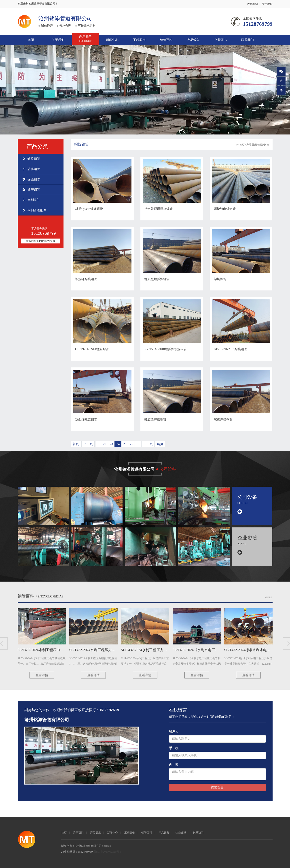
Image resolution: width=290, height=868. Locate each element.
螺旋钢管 (34, 159)
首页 (31, 40)
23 (111, 444)
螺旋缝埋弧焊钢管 (157, 279)
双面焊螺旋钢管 (86, 419)
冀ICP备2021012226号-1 (107, 852)
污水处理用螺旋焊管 (159, 209)
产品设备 (193, 40)
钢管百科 (166, 40)
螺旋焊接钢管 (223, 419)
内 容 (174, 765)
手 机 (174, 748)
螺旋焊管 (220, 279)
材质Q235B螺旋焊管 (89, 209)
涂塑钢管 (34, 190)
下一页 (148, 444)
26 (131, 444)
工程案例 (139, 40)
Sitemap (107, 846)
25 (125, 444)
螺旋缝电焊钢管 (225, 209)
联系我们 (248, 40)
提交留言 (217, 787)
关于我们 (58, 40)
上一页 (88, 444)
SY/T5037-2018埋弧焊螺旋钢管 (166, 349)
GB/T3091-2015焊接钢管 (230, 349)
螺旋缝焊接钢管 (86, 279)
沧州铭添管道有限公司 (65, 18)
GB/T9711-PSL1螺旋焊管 (92, 349)
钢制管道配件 (37, 210)
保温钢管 (34, 179)
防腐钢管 (34, 169)
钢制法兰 (34, 200)
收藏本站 (252, 4)
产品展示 (85, 39)
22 (105, 444)
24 (118, 444)
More (269, 597)
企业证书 (220, 40)
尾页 (160, 444)
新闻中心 (112, 40)
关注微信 (267, 4)
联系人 (174, 732)
